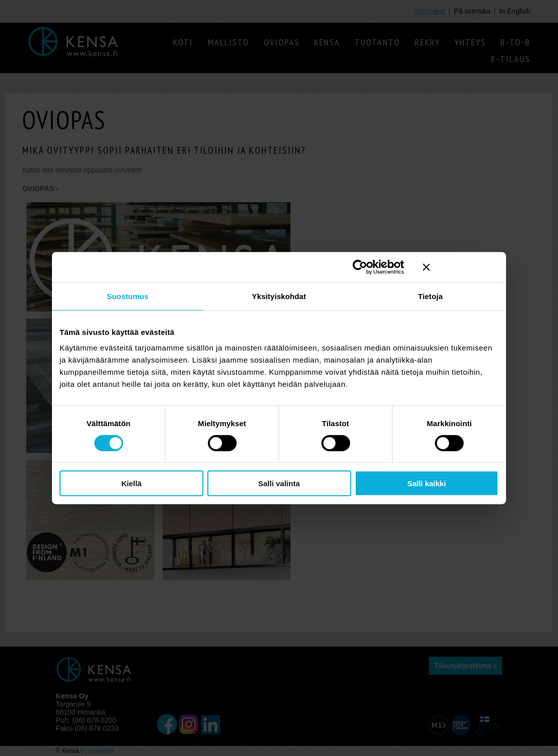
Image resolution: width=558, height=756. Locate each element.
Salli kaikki (427, 483)
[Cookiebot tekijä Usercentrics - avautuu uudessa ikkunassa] (360, 267)
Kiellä (131, 483)
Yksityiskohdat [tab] (279, 296)
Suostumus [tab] (128, 296)
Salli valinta (279, 483)
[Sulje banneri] (461, 267)
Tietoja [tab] (431, 296)
